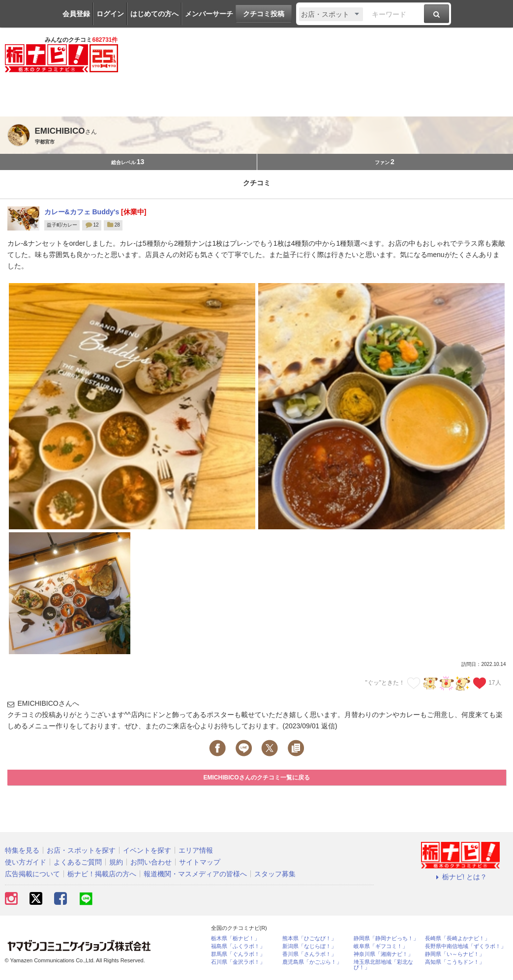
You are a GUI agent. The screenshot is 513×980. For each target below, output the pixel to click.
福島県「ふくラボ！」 (238, 946)
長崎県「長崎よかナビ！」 (457, 938)
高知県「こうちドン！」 (455, 962)
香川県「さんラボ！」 (309, 954)
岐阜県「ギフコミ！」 (381, 946)
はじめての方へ (154, 14)
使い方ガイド (26, 862)
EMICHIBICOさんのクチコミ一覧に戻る (257, 778)
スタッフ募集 (275, 874)
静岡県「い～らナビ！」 (455, 954)
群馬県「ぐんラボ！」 (238, 954)
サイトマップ (200, 862)
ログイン (110, 14)
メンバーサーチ (209, 14)
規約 (116, 862)
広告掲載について (32, 874)
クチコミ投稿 (264, 14)
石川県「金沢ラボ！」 (238, 962)
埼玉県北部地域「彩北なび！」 (383, 965)
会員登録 (76, 14)
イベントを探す (147, 850)
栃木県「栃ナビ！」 (235, 938)
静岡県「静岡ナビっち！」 (386, 938)
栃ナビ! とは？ (460, 877)
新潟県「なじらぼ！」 (309, 946)
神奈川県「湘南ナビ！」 (383, 954)
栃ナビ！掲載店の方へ (102, 874)
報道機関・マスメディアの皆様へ (195, 874)
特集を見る (22, 850)
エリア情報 (196, 850)
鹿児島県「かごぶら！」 (312, 962)
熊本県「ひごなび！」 (309, 938)
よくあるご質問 (78, 862)
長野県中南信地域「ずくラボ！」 (466, 946)
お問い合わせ (151, 862)
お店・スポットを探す (81, 850)
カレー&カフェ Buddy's (83, 212)
